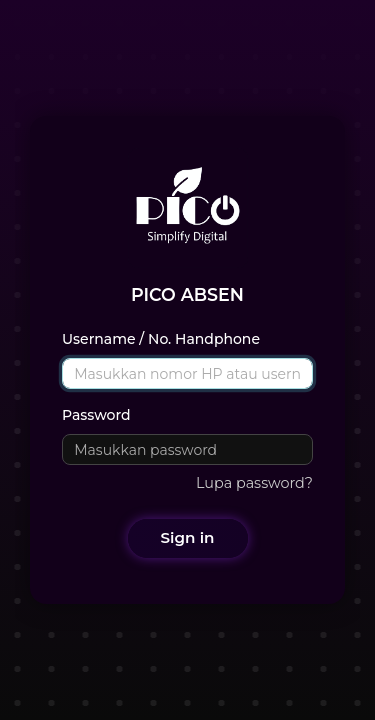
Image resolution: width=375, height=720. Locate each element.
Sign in (188, 537)
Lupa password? (254, 483)
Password (96, 415)
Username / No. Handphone (161, 339)
